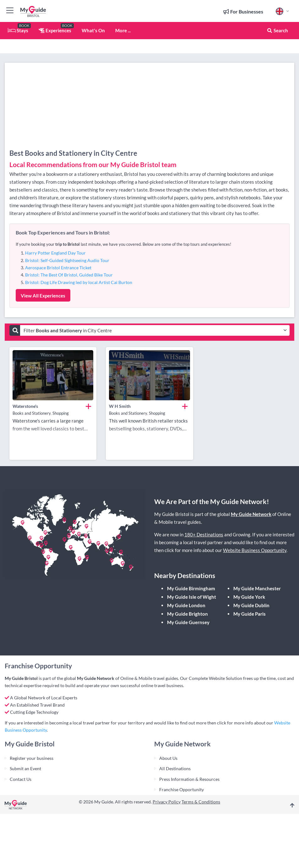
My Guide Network (251, 514)
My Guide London (186, 605)
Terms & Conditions (201, 802)
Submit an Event (25, 768)
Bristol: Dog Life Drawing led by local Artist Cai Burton (79, 282)
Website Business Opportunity (255, 550)
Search (277, 30)
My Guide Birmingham (191, 588)
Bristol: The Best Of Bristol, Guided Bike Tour (69, 275)
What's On (93, 30)
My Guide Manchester (257, 588)
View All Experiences (43, 296)
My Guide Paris (250, 614)
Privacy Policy (167, 802)
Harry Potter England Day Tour (55, 253)
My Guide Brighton (188, 614)
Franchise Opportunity (182, 789)
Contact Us (21, 779)
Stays (18, 30)
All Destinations (175, 768)
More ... (123, 30)
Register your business (32, 758)
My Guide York (249, 597)
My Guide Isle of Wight (192, 597)
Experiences (55, 30)
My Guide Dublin (251, 605)
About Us (168, 758)
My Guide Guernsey (188, 622)
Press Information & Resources (189, 779)
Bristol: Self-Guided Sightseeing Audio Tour (67, 260)
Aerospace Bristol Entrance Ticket (58, 268)
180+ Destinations (204, 534)
